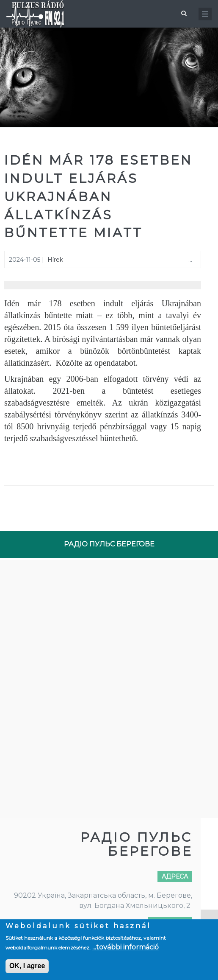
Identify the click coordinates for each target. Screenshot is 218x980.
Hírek (55, 260)
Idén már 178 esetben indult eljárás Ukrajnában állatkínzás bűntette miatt (98, 196)
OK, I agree (27, 966)
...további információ (126, 947)
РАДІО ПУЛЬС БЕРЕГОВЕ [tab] (109, 544)
